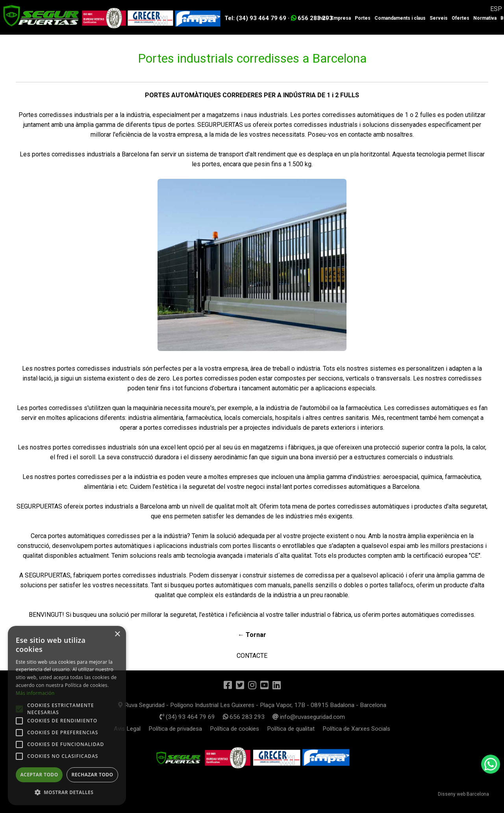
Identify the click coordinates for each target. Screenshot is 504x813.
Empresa (341, 18)
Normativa (485, 18)
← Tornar (252, 634)
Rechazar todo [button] (92, 775)
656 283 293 (312, 18)
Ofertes (460, 18)
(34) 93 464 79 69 (191, 716)
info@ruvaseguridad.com (303, 716)
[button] (67, 792)
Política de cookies (236, 728)
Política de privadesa (180, 728)
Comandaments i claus (400, 18)
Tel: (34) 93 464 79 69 (255, 18)
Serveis (439, 18)
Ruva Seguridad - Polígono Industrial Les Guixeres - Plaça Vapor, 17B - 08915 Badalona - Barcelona (252, 704)
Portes (363, 18)
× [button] (117, 634)
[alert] (67, 716)
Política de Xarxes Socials (352, 728)
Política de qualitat (289, 728)
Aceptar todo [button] (39, 775)
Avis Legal (133, 728)
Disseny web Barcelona (463, 793)
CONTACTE (252, 654)
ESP (496, 9)
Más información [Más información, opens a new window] (35, 693)
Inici (322, 18)
